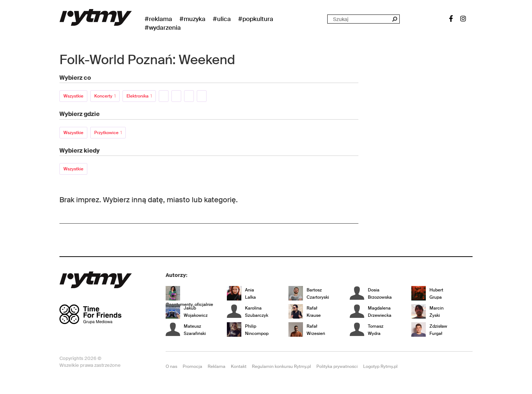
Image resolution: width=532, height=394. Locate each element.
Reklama (217, 366)
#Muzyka (192, 19)
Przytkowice (108, 133)
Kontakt (239, 366)
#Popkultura (256, 19)
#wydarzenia (163, 28)
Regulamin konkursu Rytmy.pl (281, 366)
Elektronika (139, 96)
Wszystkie (73, 96)
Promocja (192, 366)
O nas (171, 366)
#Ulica (222, 19)
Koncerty (105, 96)
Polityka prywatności (337, 366)
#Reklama (158, 19)
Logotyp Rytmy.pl (380, 366)
